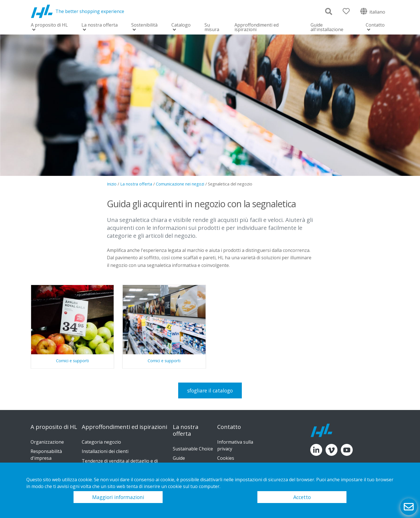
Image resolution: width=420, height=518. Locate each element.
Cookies (226, 458)
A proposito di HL (49, 25)
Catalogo (181, 25)
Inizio (112, 184)
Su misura (212, 27)
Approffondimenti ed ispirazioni (257, 27)
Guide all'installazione (327, 27)
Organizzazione (47, 442)
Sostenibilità (144, 25)
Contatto (375, 25)
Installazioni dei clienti (105, 451)
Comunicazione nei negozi (180, 184)
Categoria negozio (101, 442)
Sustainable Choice (193, 449)
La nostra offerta (100, 25)
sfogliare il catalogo (210, 390)
